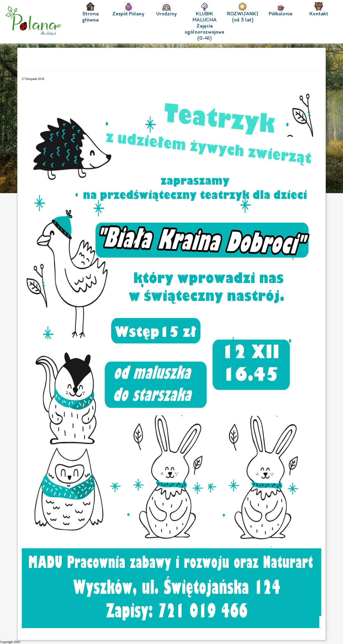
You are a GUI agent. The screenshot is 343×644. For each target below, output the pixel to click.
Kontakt (319, 14)
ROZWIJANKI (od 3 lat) (243, 17)
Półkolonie (281, 14)
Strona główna (91, 17)
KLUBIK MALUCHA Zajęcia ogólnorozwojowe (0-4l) (205, 26)
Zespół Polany (128, 14)
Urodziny (166, 14)
